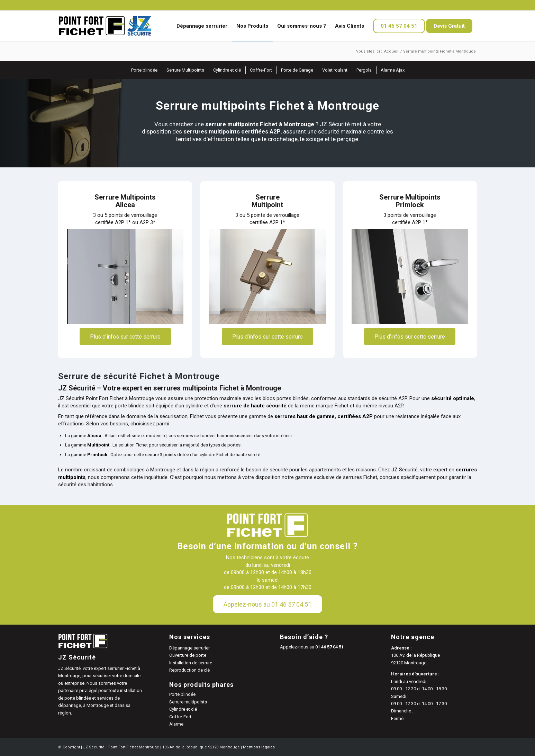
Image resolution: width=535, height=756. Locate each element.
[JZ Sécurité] (105, 26)
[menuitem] (202, 26)
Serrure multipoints (188, 702)
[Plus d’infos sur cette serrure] (125, 336)
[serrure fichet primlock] (410, 276)
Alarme (176, 724)
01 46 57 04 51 (329, 647)
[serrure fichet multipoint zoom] (267, 276)
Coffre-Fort (180, 717)
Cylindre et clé (183, 709)
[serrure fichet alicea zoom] (125, 276)
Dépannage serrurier (189, 648)
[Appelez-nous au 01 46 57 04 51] (267, 604)
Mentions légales (259, 747)
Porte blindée (182, 694)
